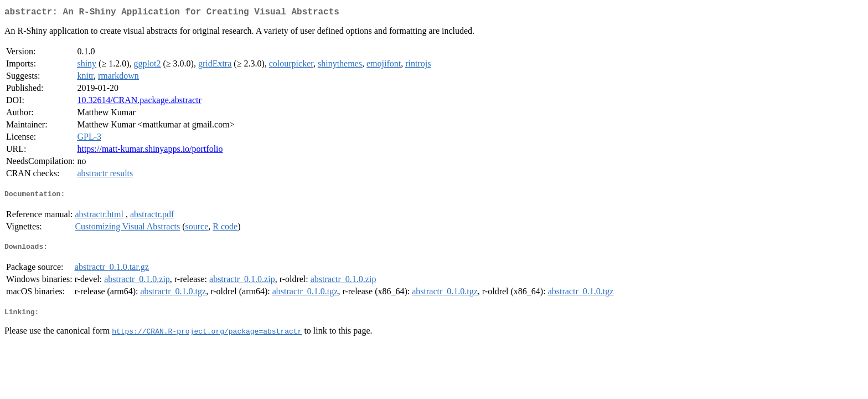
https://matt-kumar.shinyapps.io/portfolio (150, 151)
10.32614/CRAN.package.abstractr (139, 102)
